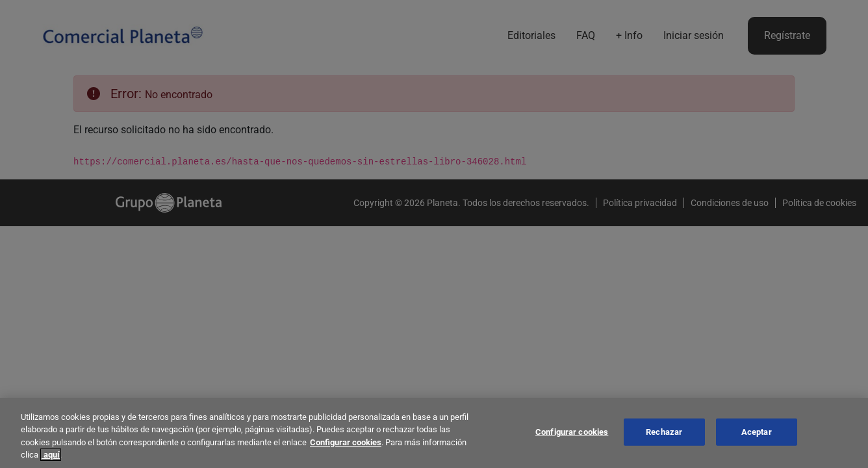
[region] (434, 433)
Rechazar (664, 432)
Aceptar (757, 432)
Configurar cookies (346, 442)
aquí (51, 455)
